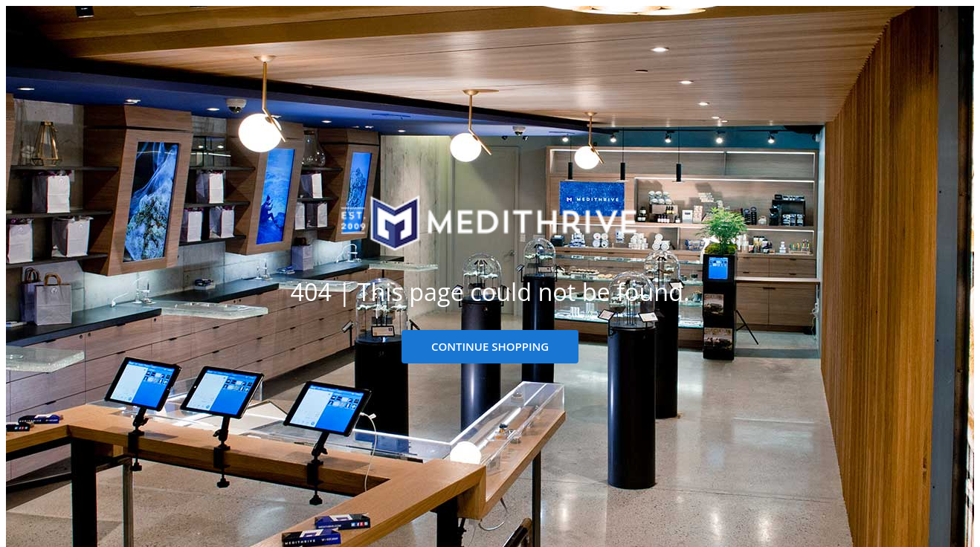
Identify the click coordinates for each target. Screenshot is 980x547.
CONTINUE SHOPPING (490, 346)
